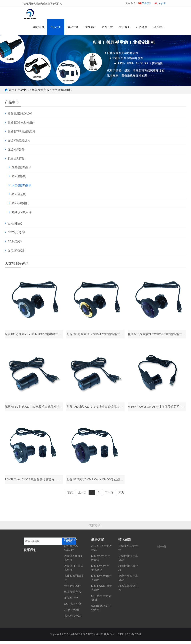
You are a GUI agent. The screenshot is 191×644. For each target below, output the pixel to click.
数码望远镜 (19, 194)
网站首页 (39, 29)
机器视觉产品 (40, 90)
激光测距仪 (15, 223)
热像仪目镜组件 (22, 212)
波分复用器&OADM (20, 113)
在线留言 (142, 29)
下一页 (109, 496)
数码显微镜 (19, 176)
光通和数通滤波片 (19, 140)
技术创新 (90, 29)
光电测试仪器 (16, 250)
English (160, 3)
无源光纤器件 (16, 149)
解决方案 (73, 29)
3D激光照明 (15, 241)
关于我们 (125, 29)
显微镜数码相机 (22, 167)
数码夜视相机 (20, 203)
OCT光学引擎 (16, 232)
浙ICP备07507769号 (129, 638)
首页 (12, 90)
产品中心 (56, 29)
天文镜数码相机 (62, 90)
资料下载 (107, 29)
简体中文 (145, 3)
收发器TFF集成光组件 (22, 131)
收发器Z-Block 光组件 (21, 122)
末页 (121, 496)
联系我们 (159, 29)
